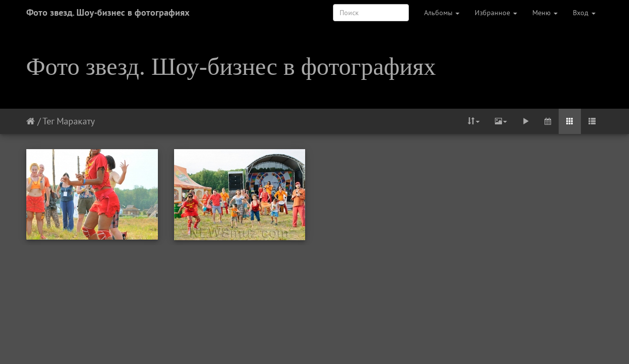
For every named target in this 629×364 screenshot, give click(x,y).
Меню (545, 13)
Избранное (496, 13)
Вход (584, 13)
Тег (48, 121)
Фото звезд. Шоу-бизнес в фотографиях (108, 12)
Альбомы (442, 13)
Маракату (76, 121)
